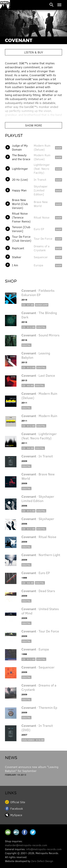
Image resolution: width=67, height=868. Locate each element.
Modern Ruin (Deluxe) (42, 147)
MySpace (16, 815)
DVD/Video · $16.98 (33, 740)
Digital (41, 327)
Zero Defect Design (42, 861)
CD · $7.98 (28, 305)
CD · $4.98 (28, 448)
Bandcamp (42, 305)
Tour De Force (43, 239)
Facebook (17, 808)
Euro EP (39, 229)
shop (59, 148)
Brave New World (41, 204)
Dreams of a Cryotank (42, 248)
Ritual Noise (42, 217)
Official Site (18, 802)
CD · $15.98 (28, 511)
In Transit (40, 180)
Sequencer (41, 257)
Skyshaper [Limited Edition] (41, 190)
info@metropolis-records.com (44, 849)
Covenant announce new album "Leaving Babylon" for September (32, 769)
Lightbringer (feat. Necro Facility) (42, 169)
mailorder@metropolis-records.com (26, 845)
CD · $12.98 (28, 327)
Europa (38, 265)
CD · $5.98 (28, 385)
